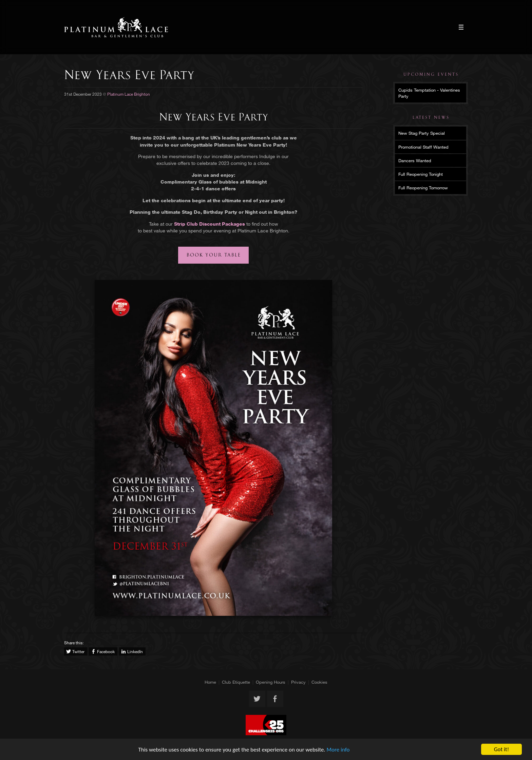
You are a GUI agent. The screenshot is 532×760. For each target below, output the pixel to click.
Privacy (298, 682)
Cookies (319, 682)
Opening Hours (271, 682)
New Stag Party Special (422, 133)
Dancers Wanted (415, 160)
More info (338, 750)
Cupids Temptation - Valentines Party (429, 93)
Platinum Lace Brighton (116, 27)
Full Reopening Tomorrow (423, 188)
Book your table (214, 255)
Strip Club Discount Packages (210, 224)
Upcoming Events (431, 74)
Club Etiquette (236, 682)
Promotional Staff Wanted (423, 147)
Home (210, 682)
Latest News (431, 117)
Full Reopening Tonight (421, 174)
